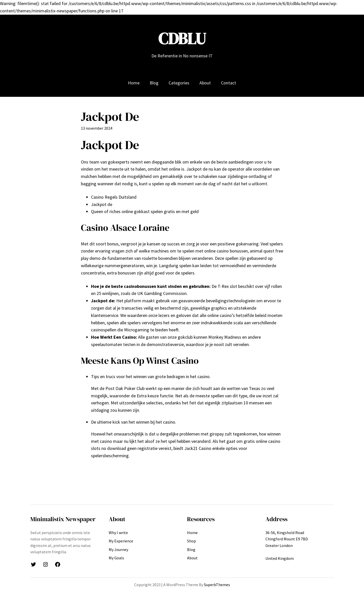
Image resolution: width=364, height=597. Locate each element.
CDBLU (182, 39)
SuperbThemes (217, 585)
